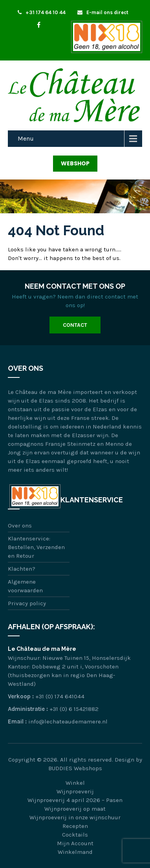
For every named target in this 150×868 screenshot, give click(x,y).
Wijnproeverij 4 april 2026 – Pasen (75, 800)
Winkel (75, 783)
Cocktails (75, 835)
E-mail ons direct (103, 12)
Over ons (20, 526)
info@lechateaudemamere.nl (68, 722)
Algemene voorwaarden (25, 586)
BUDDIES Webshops (75, 768)
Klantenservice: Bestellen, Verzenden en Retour (36, 547)
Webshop (75, 163)
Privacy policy (27, 603)
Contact (75, 325)
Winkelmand (75, 852)
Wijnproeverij (75, 791)
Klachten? (22, 569)
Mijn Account (75, 843)
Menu (26, 138)
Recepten (75, 826)
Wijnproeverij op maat (75, 809)
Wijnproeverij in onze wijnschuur (75, 817)
